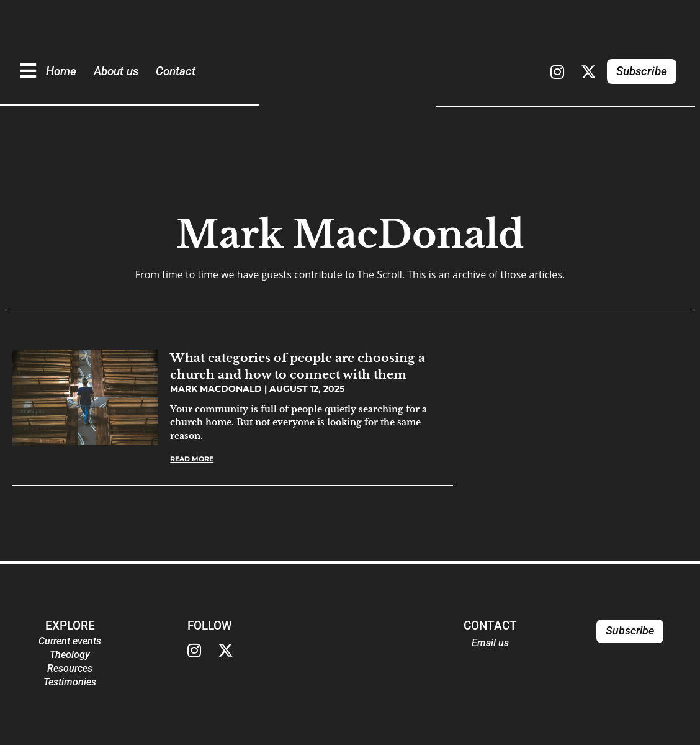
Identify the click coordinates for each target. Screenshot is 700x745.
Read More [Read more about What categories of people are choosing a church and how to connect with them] (192, 459)
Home (61, 71)
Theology (70, 655)
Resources (70, 668)
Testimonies (70, 682)
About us (116, 71)
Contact (176, 71)
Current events (70, 641)
